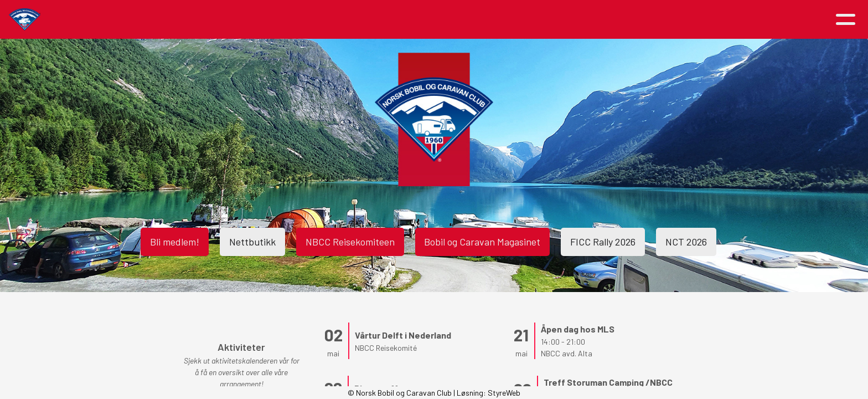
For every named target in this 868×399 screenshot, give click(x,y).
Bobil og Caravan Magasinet (483, 242)
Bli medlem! (175, 242)
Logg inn (684, 20)
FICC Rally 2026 (603, 242)
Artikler (250, 20)
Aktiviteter (317, 20)
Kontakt (617, 20)
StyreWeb (504, 393)
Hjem (203, 20)
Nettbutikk (252, 242)
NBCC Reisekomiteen (350, 242)
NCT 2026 (687, 242)
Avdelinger (551, 20)
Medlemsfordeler (471, 20)
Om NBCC (391, 20)
